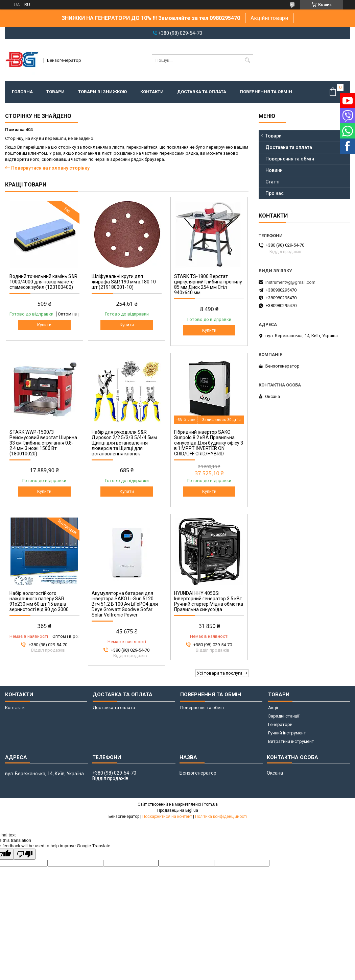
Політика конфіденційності (221, 816)
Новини (274, 170)
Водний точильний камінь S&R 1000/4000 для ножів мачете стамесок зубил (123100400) (43, 282)
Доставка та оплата (202, 92)
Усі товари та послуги (219, 673)
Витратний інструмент (291, 741)
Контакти (152, 92)
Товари (55, 92)
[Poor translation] (25, 854)
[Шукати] (247, 60)
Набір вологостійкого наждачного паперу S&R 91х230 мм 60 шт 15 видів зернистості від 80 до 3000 (39, 601)
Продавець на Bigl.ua (178, 810)
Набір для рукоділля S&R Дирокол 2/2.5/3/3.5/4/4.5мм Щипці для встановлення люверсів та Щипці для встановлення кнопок (124, 443)
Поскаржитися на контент (167, 816)
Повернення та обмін (266, 92)
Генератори (280, 724)
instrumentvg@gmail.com (290, 282)
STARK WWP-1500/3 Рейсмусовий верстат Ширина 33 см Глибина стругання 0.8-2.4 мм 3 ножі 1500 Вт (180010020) (43, 443)
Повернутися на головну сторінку (50, 168)
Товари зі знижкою (102, 92)
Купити (44, 325)
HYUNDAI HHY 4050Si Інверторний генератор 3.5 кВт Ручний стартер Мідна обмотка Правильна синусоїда (209, 601)
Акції (273, 708)
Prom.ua (210, 804)
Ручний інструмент (287, 733)
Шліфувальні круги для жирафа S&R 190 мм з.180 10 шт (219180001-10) (124, 282)
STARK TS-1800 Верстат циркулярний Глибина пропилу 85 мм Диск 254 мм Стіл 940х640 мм (208, 284)
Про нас (275, 193)
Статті (273, 182)
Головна (22, 92)
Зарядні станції (284, 716)
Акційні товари (269, 18)
